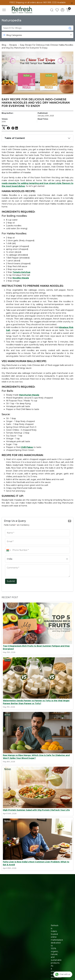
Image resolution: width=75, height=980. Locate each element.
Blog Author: (7, 113)
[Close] (72, 3)
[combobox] (8, 550)
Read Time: (43, 119)
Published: (43, 113)
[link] (52, 10)
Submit (11, 581)
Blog (4, 45)
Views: (5, 119)
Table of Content (15, 138)
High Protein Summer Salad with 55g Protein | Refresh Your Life (36, 810)
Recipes (13, 45)
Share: (5, 126)
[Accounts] (63, 10)
